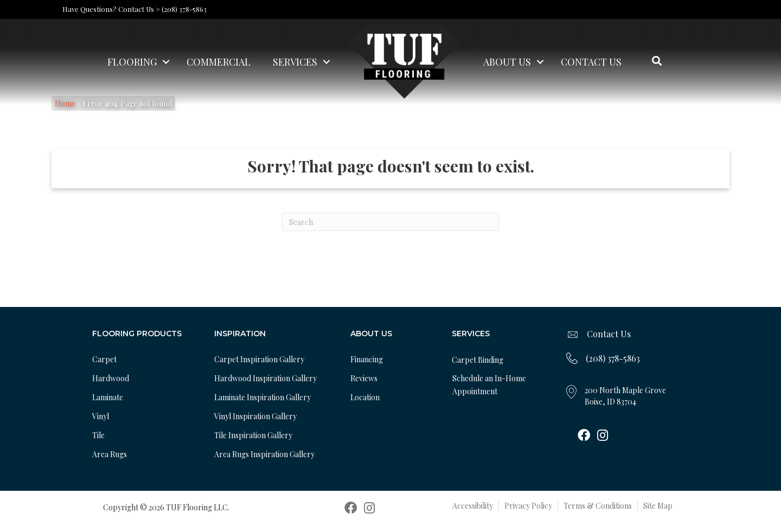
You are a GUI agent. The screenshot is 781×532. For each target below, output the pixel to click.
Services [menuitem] (295, 62)
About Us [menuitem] (507, 62)
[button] (166, 62)
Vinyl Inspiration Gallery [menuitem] (255, 416)
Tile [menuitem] (98, 435)
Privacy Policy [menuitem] (528, 506)
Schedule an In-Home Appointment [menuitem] (489, 385)
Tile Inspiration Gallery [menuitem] (253, 435)
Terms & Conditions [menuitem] (598, 506)
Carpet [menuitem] (104, 359)
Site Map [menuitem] (658, 506)
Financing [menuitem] (367, 359)
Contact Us (609, 334)
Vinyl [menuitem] (101, 416)
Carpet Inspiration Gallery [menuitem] (259, 359)
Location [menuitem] (365, 397)
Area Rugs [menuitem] (110, 454)
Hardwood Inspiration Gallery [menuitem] (265, 378)
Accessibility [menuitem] (473, 506)
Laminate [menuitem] (108, 397)
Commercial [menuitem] (219, 62)
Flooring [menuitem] (132, 62)
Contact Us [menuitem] (591, 62)
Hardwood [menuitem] (111, 378)
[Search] (390, 222)
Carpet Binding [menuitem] (478, 360)
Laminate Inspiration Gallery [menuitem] (263, 397)
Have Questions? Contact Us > (111, 9)
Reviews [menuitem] (364, 378)
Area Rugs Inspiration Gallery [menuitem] (264, 454)
